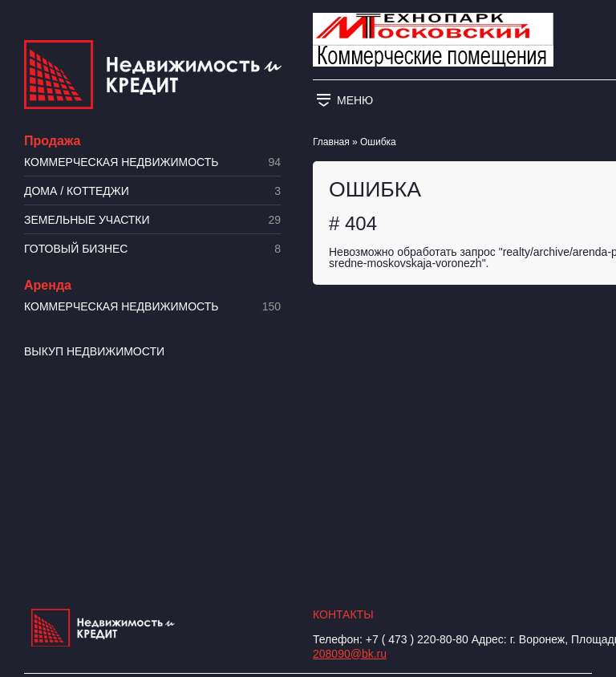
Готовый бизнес (152, 249)
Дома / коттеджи (152, 191)
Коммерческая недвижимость (152, 162)
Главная (331, 142)
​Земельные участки (152, 220)
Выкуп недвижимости (94, 351)
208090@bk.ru (350, 654)
